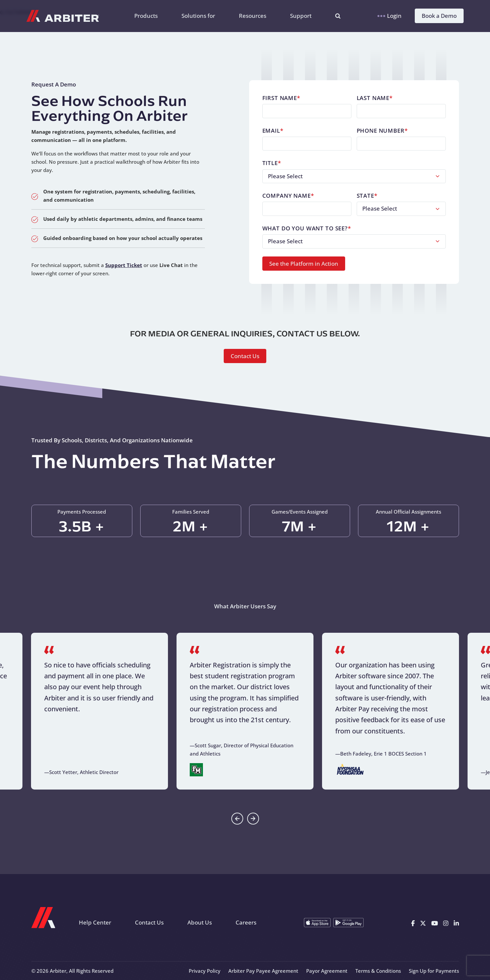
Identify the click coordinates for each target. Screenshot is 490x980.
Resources (253, 16)
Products (146, 16)
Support (301, 16)
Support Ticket (124, 265)
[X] (423, 922)
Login (390, 16)
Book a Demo (439, 16)
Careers (246, 922)
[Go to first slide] (253, 819)
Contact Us (245, 356)
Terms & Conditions (378, 971)
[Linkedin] (456, 922)
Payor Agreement (327, 971)
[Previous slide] (237, 819)
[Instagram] (446, 922)
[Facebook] (413, 922)
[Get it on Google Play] (348, 923)
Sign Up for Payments (434, 971)
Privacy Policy (205, 971)
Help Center (95, 922)
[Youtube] (435, 922)
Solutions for (198, 16)
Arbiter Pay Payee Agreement (263, 971)
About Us (200, 922)
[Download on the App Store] (317, 923)
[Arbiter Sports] (63, 16)
